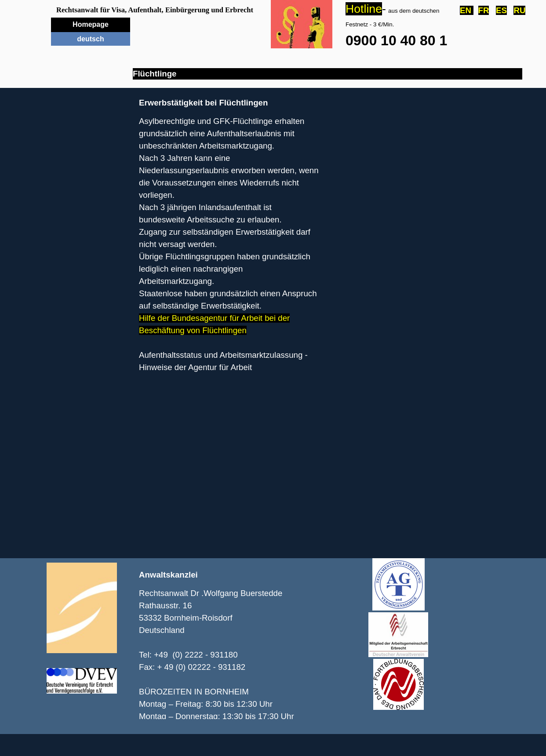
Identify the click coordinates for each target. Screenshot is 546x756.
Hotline (364, 9)
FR (484, 10)
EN (467, 10)
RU (519, 10)
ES (501, 10)
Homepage (91, 24)
